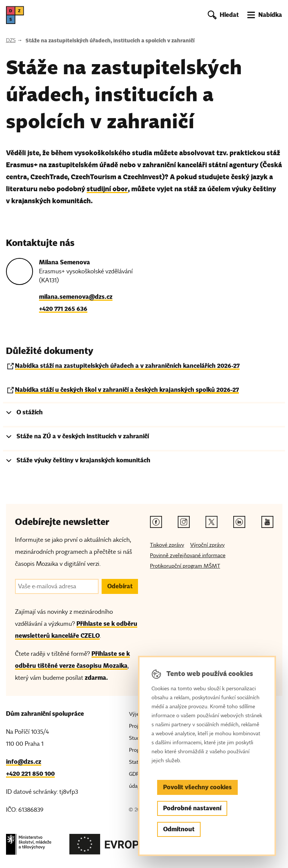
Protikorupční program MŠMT (185, 566)
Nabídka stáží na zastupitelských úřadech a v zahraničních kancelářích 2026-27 (127, 366)
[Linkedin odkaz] (239, 522)
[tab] (144, 414)
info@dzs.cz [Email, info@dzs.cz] (24, 762)
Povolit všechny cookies (197, 787)
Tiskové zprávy (167, 545)
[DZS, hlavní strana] (15, 15)
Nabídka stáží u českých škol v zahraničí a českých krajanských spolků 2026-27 (127, 390)
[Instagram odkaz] (184, 522)
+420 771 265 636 (63, 309)
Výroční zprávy (207, 545)
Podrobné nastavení (192, 808)
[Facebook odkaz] (156, 522)
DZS (11, 40)
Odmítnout (179, 829)
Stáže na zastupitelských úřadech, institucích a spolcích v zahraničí (110, 40)
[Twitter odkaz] (211, 522)
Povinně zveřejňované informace (188, 555)
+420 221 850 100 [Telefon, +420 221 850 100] (30, 774)
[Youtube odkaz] (267, 522)
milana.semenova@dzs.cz (76, 297)
